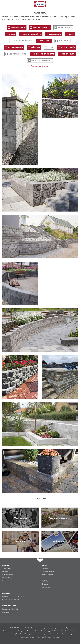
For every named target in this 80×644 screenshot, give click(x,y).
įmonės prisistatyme (48, 575)
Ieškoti (77, 4)
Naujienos (45, 568)
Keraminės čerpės (68, 47)
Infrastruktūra (7, 578)
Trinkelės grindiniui (41, 28)
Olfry (4, 581)
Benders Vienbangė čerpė (44, 54)
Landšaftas (6, 571)
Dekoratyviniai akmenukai (41, 61)
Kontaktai (45, 584)
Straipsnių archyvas (48, 571)
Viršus (40, 559)
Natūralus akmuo (15, 47)
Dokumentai (46, 587)
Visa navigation (4, 4)
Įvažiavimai (35, 47)
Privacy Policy (52, 628)
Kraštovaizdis (55, 34)
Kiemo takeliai (64, 41)
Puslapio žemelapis (63, 628)
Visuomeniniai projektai (23, 41)
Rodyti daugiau (40, 498)
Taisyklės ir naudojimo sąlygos (37, 628)
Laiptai (50, 47)
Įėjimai (71, 34)
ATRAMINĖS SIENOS (18, 28)
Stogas (12, 34)
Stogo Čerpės (7, 568)
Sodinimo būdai (68, 54)
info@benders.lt (14, 600)
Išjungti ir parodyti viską (40, 66)
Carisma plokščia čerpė (32, 34)
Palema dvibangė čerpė (17, 54)
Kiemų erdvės (45, 41)
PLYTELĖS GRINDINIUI (65, 28)
